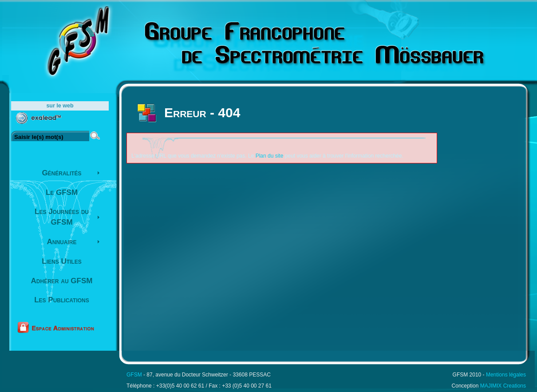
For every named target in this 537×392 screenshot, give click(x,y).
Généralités (61, 173)
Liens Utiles (61, 261)
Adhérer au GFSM (62, 281)
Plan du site (270, 156)
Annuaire (62, 242)
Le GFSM (62, 192)
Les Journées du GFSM (62, 217)
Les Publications (62, 300)
